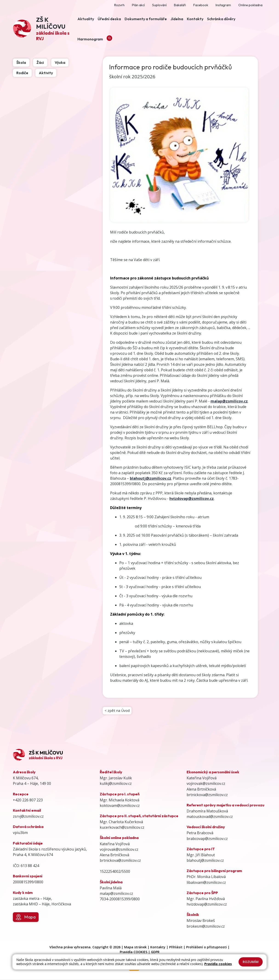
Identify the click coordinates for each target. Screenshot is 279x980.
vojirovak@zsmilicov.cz (119, 850)
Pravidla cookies (218, 964)
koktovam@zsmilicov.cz (120, 806)
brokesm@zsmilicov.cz (206, 927)
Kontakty (158, 948)
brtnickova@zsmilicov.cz (120, 861)
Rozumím (251, 962)
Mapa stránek (135, 948)
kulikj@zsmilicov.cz (116, 784)
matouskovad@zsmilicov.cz (210, 817)
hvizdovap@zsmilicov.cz (192, 498)
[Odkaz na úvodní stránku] (44, 29)
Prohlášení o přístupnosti (206, 948)
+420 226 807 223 (28, 801)
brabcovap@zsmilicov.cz (207, 839)
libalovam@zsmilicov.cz (206, 883)
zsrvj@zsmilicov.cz (28, 817)
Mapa (26, 918)
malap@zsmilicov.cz (116, 894)
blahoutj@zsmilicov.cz (205, 861)
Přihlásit (176, 948)
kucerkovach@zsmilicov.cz (122, 828)
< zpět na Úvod (117, 711)
